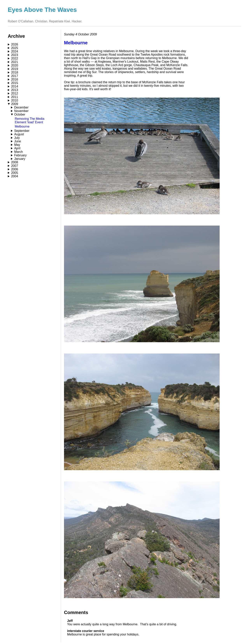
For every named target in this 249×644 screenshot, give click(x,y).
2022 (15, 58)
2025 (15, 48)
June (18, 141)
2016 (15, 79)
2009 (15, 104)
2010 (15, 100)
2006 (15, 169)
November (21, 111)
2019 (15, 69)
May (17, 145)
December (21, 107)
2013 (15, 90)
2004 (15, 176)
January (20, 159)
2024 (15, 51)
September (22, 131)
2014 (15, 86)
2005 (15, 173)
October (20, 114)
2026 (15, 44)
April (17, 148)
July (17, 138)
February (20, 155)
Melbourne (22, 126)
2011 (15, 97)
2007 (15, 166)
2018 (15, 72)
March (18, 152)
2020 (15, 65)
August (19, 134)
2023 (15, 55)
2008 (15, 162)
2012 (15, 93)
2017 (15, 76)
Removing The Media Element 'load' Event (30, 120)
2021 (15, 62)
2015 (15, 83)
